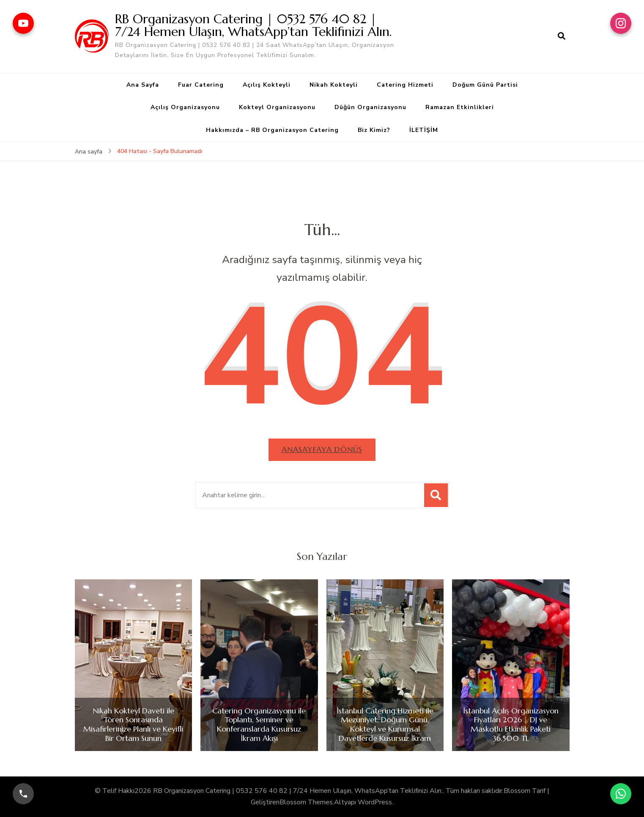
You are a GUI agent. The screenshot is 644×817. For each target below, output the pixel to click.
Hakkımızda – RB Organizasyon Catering (272, 130)
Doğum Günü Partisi (485, 85)
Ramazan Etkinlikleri (460, 107)
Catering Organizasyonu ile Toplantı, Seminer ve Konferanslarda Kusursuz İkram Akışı (259, 724)
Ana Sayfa (143, 85)
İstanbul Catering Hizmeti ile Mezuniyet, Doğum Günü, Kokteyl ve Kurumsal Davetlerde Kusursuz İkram (385, 724)
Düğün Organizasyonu (370, 107)
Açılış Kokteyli (267, 85)
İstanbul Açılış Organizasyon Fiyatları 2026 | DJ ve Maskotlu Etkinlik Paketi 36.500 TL (511, 724)
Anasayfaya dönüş (322, 449)
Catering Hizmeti (405, 85)
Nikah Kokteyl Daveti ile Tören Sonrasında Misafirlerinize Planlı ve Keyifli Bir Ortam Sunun (133, 724)
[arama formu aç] (562, 36)
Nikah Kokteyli (334, 85)
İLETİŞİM (424, 130)
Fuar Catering (201, 85)
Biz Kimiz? (374, 130)
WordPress (375, 802)
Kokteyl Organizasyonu (277, 107)
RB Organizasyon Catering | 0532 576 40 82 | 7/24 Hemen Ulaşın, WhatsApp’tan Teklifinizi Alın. (253, 25)
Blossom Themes (306, 802)
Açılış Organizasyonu (185, 107)
